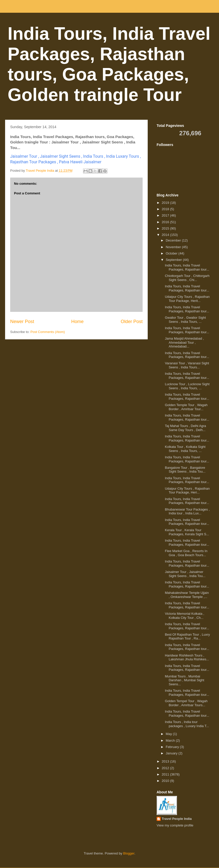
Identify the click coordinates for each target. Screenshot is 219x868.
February (173, 747)
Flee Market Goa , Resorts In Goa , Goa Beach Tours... (186, 553)
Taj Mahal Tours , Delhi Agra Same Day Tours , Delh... (185, 428)
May (169, 734)
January (172, 753)
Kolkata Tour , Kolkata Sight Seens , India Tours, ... (185, 449)
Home (78, 322)
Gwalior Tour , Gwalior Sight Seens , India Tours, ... (185, 320)
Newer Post (22, 322)
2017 (166, 215)
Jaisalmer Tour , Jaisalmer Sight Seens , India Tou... (185, 574)
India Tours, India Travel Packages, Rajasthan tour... (187, 267)
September (174, 260)
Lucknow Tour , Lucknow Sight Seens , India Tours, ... (187, 386)
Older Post (132, 322)
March (171, 740)
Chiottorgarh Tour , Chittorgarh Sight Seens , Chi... (187, 278)
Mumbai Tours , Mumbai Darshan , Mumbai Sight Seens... (184, 680)
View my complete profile (175, 825)
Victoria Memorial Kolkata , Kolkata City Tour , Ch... (184, 616)
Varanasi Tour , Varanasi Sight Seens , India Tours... (187, 365)
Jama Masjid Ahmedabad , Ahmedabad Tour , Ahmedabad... (184, 342)
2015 (166, 228)
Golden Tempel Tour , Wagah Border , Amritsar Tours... (186, 703)
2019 (166, 203)
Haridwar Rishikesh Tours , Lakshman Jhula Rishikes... (187, 657)
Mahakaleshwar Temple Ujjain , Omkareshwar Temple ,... (187, 595)
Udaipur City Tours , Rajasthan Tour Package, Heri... (187, 491)
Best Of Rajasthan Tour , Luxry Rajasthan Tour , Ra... (187, 637)
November (174, 247)
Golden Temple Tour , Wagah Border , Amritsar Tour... (186, 407)
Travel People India (177, 819)
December (174, 240)
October (172, 253)
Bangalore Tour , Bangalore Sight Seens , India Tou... (185, 470)
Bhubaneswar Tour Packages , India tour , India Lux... (187, 511)
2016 (166, 222)
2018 (166, 209)
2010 (166, 781)
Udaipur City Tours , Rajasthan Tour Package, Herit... (187, 299)
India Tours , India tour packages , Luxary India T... (187, 724)
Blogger (129, 853)
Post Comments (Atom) (48, 332)
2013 (166, 761)
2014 (166, 235)
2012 (166, 768)
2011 (166, 774)
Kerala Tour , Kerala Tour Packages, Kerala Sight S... (187, 532)
